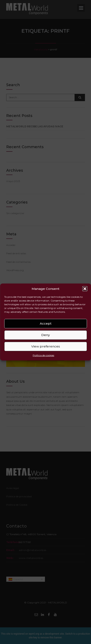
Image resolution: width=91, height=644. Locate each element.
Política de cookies (43, 355)
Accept (46, 323)
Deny (45, 335)
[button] (85, 289)
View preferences (46, 346)
